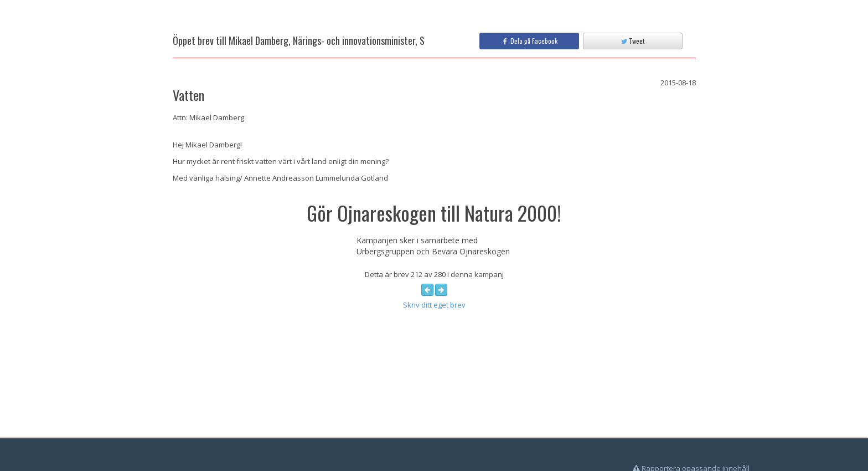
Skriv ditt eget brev (434, 305)
